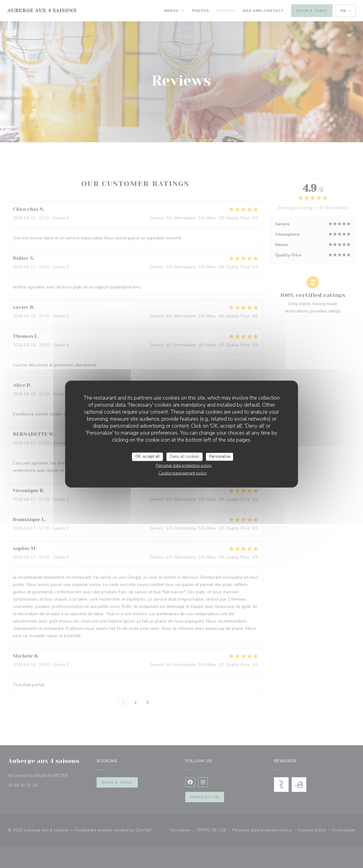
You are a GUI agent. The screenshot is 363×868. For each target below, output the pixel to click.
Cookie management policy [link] (183, 473)
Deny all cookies (185, 457)
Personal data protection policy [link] (184, 465)
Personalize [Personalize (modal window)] (220, 457)
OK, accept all (148, 457)
